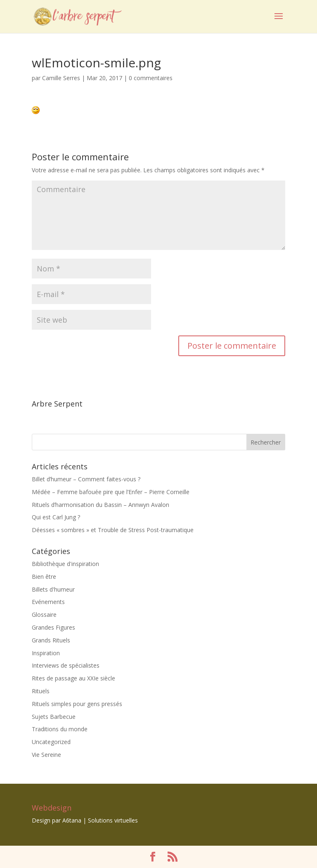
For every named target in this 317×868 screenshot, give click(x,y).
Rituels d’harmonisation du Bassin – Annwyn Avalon (101, 505)
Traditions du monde (60, 729)
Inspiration (46, 653)
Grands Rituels (51, 640)
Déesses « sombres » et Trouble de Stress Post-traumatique (113, 530)
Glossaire (44, 615)
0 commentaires (151, 78)
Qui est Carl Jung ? (56, 517)
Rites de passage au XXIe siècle (73, 678)
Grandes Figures (53, 627)
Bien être (44, 577)
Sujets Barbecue (54, 717)
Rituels (41, 691)
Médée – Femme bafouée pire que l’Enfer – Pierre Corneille (111, 492)
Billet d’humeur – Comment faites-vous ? (86, 479)
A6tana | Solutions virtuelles (100, 820)
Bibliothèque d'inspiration (65, 564)
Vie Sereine (46, 755)
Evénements (48, 602)
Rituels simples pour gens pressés (77, 704)
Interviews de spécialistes (66, 665)
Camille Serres (61, 78)
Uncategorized (51, 742)
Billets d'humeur (53, 589)
